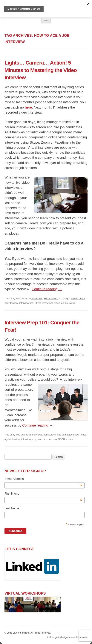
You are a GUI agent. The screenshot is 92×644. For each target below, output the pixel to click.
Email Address (43, 479)
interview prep (29, 439)
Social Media (51, 299)
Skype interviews (44, 303)
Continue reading (47, 289)
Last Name (12, 508)
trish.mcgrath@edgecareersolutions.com (67, 637)
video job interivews (65, 303)
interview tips (26, 303)
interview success (47, 439)
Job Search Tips (52, 435)
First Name (43, 494)
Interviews (37, 299)
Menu (46, 20)
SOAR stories (66, 439)
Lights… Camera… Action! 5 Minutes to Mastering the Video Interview (41, 70)
